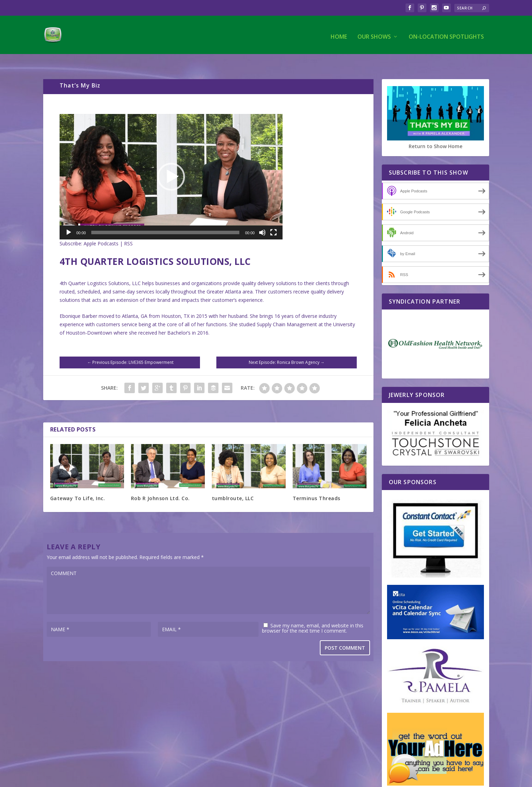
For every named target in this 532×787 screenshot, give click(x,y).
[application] (171, 162)
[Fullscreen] (273, 218)
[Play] (69, 218)
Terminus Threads (317, 484)
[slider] (165, 218)
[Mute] (262, 218)
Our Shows (374, 34)
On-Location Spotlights (446, 34)
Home (339, 34)
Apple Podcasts (101, 229)
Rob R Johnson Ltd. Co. (160, 484)
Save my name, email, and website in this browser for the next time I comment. (313, 614)
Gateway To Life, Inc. (78, 484)
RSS (128, 229)
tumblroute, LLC (233, 484)
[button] (171, 162)
